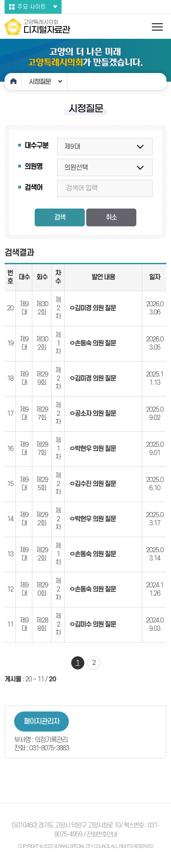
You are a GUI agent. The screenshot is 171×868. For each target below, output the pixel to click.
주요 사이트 (32, 7)
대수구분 (36, 146)
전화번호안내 (102, 834)
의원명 (34, 167)
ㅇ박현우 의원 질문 (93, 449)
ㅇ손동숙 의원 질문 (93, 343)
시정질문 (40, 82)
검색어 (34, 188)
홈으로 (13, 81)
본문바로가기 (0, 0)
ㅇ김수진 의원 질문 (93, 484)
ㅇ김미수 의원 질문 (93, 625)
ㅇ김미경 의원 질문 (93, 308)
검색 (60, 217)
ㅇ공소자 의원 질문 (93, 414)
